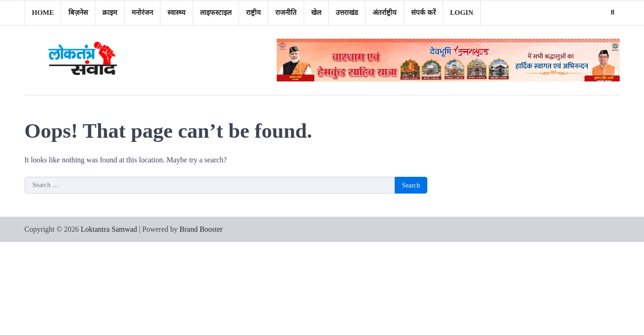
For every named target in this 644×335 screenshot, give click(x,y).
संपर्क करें (423, 13)
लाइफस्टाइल (216, 13)
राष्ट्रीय (253, 13)
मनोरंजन (142, 13)
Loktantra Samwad (109, 229)
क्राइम (110, 13)
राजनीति (286, 13)
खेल (316, 13)
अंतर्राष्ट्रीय (385, 13)
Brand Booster (201, 229)
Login (462, 13)
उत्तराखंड (347, 13)
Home (43, 13)
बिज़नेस (78, 13)
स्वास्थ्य (176, 13)
